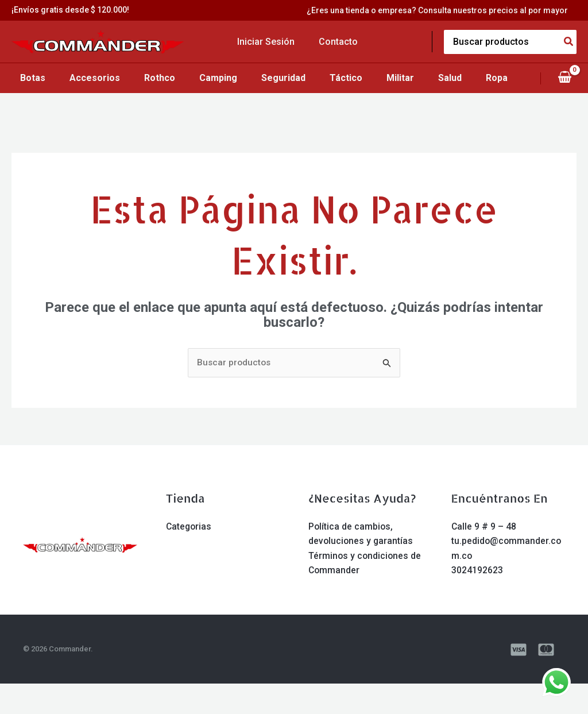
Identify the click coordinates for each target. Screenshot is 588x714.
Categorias (189, 557)
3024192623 (477, 601)
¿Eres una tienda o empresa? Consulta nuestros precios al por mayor (446, 10)
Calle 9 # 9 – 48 (484, 557)
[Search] (569, 42)
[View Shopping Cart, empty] (564, 93)
